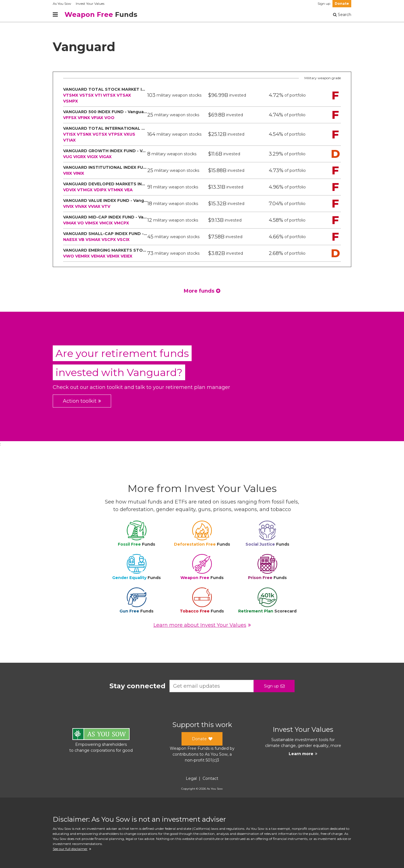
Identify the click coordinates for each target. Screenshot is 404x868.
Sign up (324, 4)
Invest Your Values (90, 4)
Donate (342, 4)
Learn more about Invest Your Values (202, 625)
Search (342, 15)
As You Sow (62, 4)
